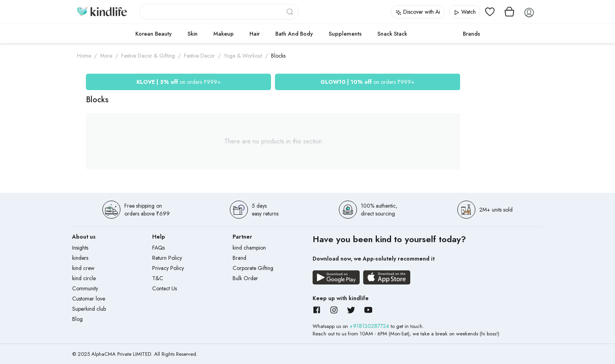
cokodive (435, 34)
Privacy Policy (168, 268)
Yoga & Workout (243, 56)
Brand (239, 258)
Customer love (89, 299)
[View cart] (509, 12)
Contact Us (165, 288)
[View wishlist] (490, 12)
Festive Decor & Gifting (148, 56)
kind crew (83, 268)
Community (85, 288)
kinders (80, 258)
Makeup (224, 34)
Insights (80, 248)
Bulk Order (245, 278)
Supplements (345, 34)
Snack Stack (392, 34)
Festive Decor (199, 56)
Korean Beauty (154, 34)
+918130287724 (370, 326)
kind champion (249, 248)
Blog (77, 319)
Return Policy (167, 258)
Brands (471, 34)
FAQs (158, 248)
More (106, 56)
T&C (158, 278)
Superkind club (89, 309)
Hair (255, 34)
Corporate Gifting (253, 268)
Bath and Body (294, 34)
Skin (193, 34)
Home (84, 56)
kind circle (84, 278)
